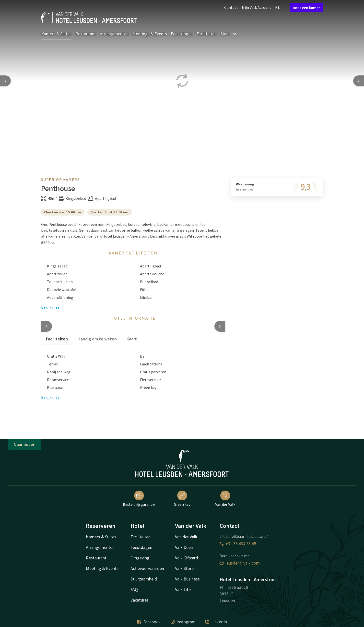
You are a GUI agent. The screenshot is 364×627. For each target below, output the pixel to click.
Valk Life (183, 589)
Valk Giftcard (187, 558)
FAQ (134, 589)
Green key (182, 499)
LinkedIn (216, 622)
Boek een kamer (306, 8)
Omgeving (140, 558)
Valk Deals (184, 547)
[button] (47, 326)
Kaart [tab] (132, 339)
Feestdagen (182, 34)
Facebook (149, 622)
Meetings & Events (150, 34)
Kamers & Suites (56, 34)
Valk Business (187, 579)
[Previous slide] (5, 81)
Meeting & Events (102, 568)
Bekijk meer (51, 397)
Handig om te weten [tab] (97, 339)
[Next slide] (359, 81)
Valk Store (184, 568)
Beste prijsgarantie (139, 499)
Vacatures (140, 600)
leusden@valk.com (240, 563)
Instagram (183, 622)
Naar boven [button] (25, 444)
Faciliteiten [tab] (57, 339)
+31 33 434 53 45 (238, 544)
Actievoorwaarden (147, 568)
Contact (231, 7)
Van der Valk (225, 499)
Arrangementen (114, 34)
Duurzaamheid (144, 579)
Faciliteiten (207, 34)
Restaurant (86, 34)
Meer (229, 34)
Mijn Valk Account (257, 7)
